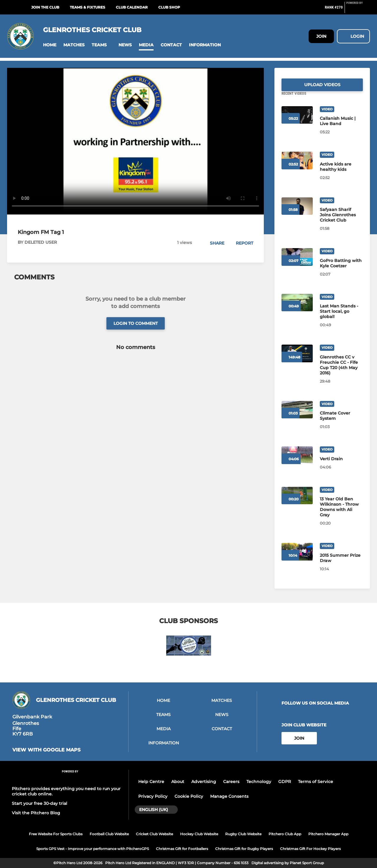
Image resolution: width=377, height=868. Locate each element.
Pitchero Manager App (328, 834)
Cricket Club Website (154, 834)
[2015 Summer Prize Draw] (341, 565)
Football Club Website (109, 834)
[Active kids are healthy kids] (341, 174)
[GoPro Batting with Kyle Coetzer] (341, 270)
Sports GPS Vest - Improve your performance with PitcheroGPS (93, 849)
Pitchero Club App (285, 834)
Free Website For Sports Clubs (56, 834)
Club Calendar (132, 7)
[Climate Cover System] (341, 423)
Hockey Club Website (199, 834)
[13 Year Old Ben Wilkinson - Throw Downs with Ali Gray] (341, 514)
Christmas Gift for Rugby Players (244, 849)
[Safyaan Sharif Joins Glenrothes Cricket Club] (341, 222)
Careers (231, 782)
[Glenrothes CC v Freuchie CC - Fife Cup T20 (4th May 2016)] (341, 372)
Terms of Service (316, 782)
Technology (259, 782)
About (178, 782)
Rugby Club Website (243, 834)
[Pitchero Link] (358, 10)
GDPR (285, 782)
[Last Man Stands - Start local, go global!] (341, 318)
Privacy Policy (153, 796)
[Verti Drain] (341, 466)
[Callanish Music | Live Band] (341, 128)
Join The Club (45, 7)
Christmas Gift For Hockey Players (310, 849)
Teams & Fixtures (88, 7)
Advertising (204, 782)
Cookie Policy (189, 796)
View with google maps (46, 750)
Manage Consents (229, 796)
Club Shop (169, 7)
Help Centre (151, 782)
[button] (50, 45)
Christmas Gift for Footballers (182, 849)
